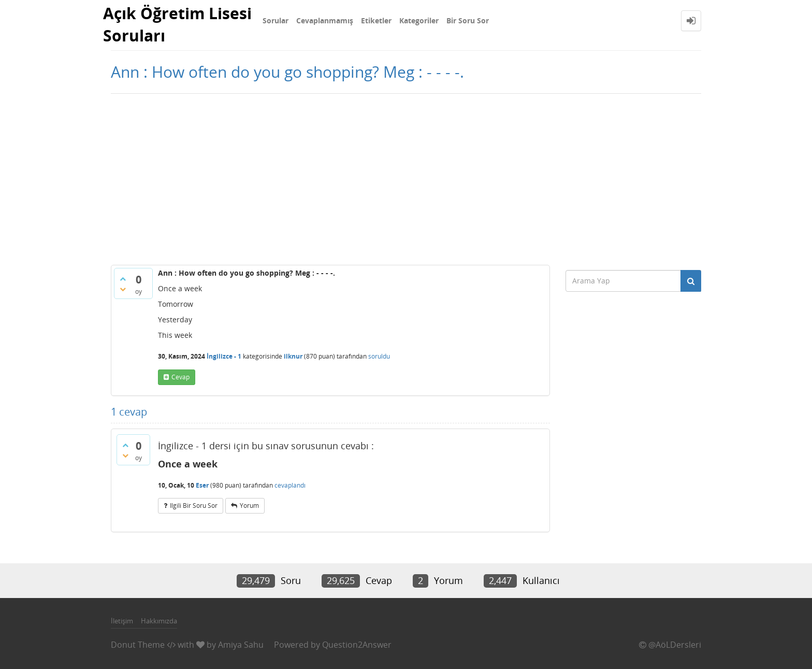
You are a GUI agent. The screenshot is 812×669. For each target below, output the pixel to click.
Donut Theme (138, 645)
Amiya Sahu (241, 645)
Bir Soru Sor (468, 20)
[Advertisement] (406, 177)
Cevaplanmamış (325, 20)
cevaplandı (290, 485)
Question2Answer (357, 645)
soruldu (379, 356)
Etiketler (376, 20)
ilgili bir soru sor (194, 506)
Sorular (275, 20)
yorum (249, 506)
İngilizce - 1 (224, 356)
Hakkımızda (159, 621)
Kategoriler (419, 20)
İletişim (122, 621)
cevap (180, 377)
